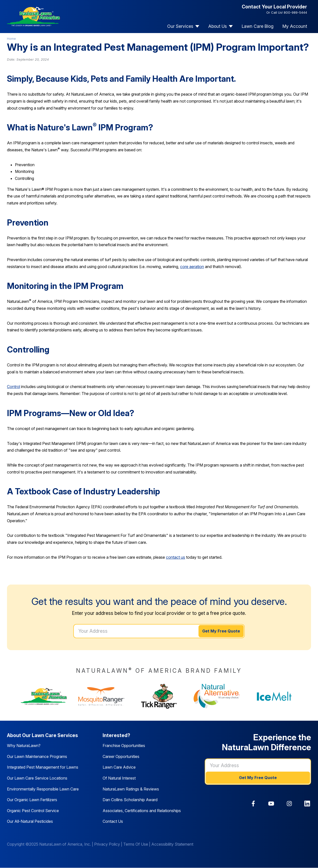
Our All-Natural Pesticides (30, 821)
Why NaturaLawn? (24, 746)
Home (11, 39)
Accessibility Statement (172, 844)
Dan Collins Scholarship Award (130, 800)
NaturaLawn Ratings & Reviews (131, 789)
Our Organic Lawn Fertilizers (32, 800)
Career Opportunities (121, 756)
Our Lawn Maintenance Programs (37, 756)
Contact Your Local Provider (274, 7)
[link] (253, 804)
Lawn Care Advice (119, 767)
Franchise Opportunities (124, 746)
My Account (295, 26)
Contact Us (113, 821)
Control (14, 387)
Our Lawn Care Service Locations (37, 778)
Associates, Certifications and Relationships (142, 811)
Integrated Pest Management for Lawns (43, 767)
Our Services (180, 26)
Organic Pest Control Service (33, 811)
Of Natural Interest (119, 778)
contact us (176, 557)
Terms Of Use (136, 844)
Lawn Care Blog (258, 26)
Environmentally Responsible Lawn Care (43, 789)
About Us (218, 26)
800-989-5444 (295, 12)
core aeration (192, 267)
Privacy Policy (107, 844)
